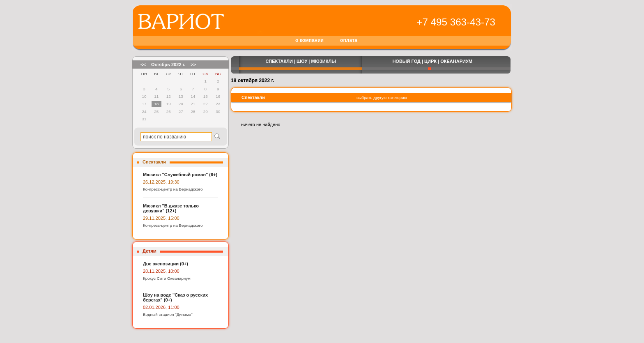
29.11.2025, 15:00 (161, 218)
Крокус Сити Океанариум (167, 278)
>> (193, 64)
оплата (349, 40)
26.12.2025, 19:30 (161, 182)
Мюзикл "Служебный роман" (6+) (180, 175)
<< (143, 64)
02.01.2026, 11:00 (161, 307)
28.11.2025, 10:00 (161, 271)
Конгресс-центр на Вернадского (173, 189)
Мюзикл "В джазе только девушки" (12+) (171, 208)
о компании (309, 40)
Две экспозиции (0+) (166, 264)
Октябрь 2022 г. (168, 64)
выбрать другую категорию (382, 98)
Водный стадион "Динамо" (168, 314)
